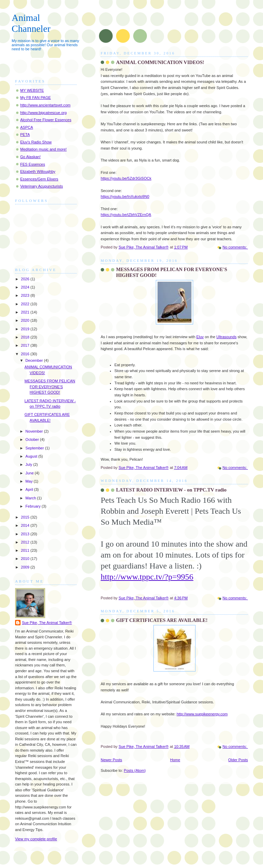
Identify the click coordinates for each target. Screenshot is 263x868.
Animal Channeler (31, 23)
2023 (26, 295)
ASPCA (27, 127)
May (29, 481)
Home (175, 760)
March (31, 498)
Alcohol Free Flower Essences (46, 120)
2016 (26, 354)
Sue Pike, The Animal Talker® (47, 623)
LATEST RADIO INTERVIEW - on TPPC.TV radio (171, 490)
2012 (26, 542)
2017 (26, 345)
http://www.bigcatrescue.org (43, 113)
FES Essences (33, 164)
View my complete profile (36, 839)
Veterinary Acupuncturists (42, 186)
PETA (25, 135)
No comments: (235, 247)
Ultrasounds (227, 337)
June (30, 473)
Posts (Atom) (135, 770)
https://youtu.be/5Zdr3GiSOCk (126, 178)
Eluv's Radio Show (36, 142)
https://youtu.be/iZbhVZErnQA (126, 215)
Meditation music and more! (43, 149)
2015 (26, 517)
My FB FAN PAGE (35, 98)
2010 (26, 559)
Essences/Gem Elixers (39, 179)
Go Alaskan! (30, 157)
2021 (26, 312)
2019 (26, 329)
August (32, 456)
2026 (26, 279)
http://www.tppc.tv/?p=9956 (147, 577)
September (35, 448)
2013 (26, 534)
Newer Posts (111, 760)
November (35, 431)
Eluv (200, 337)
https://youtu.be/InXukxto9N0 (125, 196)
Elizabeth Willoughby (38, 171)
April (30, 489)
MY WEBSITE (32, 90)
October (33, 439)
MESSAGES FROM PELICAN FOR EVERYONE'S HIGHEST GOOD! (50, 387)
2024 (26, 287)
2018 (26, 337)
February (33, 506)
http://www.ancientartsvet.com (45, 105)
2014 (26, 525)
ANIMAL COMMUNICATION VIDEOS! (160, 62)
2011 (26, 550)
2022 (26, 304)
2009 (26, 567)
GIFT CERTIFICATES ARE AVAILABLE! (162, 620)
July (29, 464)
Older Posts (238, 760)
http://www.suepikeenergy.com (202, 714)
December (35, 360)
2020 (26, 320)
